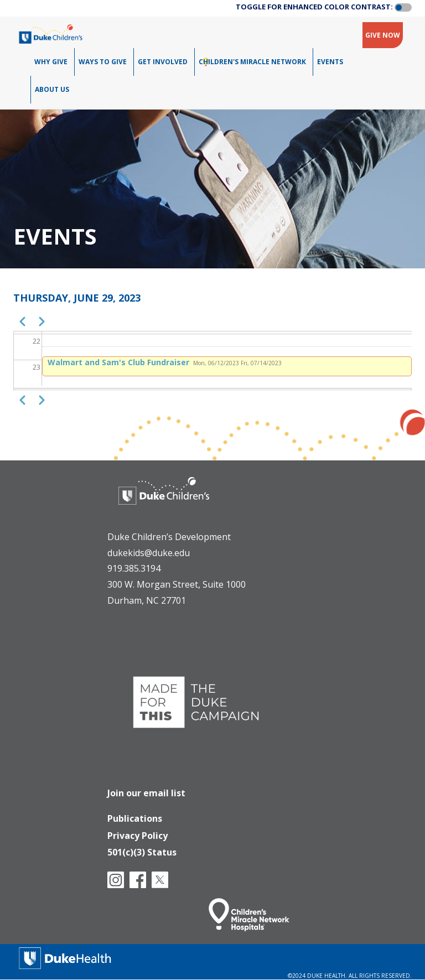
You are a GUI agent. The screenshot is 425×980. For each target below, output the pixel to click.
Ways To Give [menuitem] (103, 62)
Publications (135, 818)
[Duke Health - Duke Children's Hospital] (164, 499)
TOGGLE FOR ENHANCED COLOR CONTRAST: (314, 7)
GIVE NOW (383, 35)
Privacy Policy (138, 836)
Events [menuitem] (330, 62)
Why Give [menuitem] (51, 62)
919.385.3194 (134, 568)
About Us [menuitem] (52, 89)
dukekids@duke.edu (149, 553)
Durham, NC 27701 (147, 600)
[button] (403, 8)
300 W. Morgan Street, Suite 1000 (177, 584)
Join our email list (146, 793)
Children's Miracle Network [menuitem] (252, 62)
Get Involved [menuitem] (163, 62)
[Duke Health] (65, 957)
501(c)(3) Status (142, 852)
